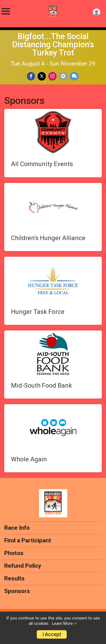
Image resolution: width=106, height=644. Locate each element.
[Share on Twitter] (42, 76)
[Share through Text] (74, 76)
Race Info (17, 528)
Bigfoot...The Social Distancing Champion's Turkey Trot (53, 44)
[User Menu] (97, 12)
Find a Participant (28, 540)
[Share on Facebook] (31, 76)
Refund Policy (23, 566)
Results (14, 578)
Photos (14, 553)
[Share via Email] (63, 76)
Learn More (62, 624)
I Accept (52, 634)
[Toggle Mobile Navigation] (6, 11)
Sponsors (17, 591)
